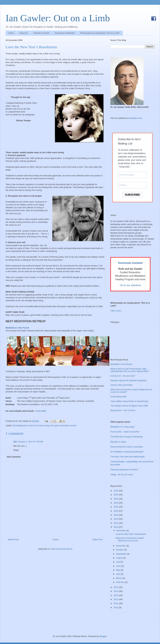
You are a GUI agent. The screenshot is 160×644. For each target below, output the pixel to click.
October (120, 550)
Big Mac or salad (118, 442)
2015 (116, 587)
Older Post (98, 539)
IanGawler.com (135, 118)
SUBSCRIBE (132, 195)
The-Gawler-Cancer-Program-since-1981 (129, 406)
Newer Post (13, 539)
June (119, 566)
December (121, 531)
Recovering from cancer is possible (127, 447)
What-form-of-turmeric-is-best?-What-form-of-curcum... (130, 539)
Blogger (103, 636)
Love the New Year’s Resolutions (31, 47)
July (118, 562)
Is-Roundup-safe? (119, 397)
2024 (116, 495)
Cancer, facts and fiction (122, 385)
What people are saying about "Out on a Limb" (100, 33)
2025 (116, 491)
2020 (116, 511)
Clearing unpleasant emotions (124, 470)
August (120, 558)
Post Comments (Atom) (62, 549)
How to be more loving (39, 425)
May (118, 570)
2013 (116, 595)
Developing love (20, 425)
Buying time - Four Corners (123, 410)
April (119, 574)
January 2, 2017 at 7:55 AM (30, 442)
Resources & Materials (65, 33)
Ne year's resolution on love (64, 425)
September (122, 554)
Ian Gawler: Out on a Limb (58, 18)
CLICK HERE (41, 411)
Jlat (15, 442)
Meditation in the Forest (17, 328)
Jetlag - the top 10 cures (122, 474)
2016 (116, 527)
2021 (116, 507)
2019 (116, 515)
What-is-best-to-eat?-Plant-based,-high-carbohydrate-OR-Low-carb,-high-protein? (130, 370)
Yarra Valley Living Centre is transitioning (129, 401)
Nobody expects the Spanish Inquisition (129, 380)
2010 (116, 608)
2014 (116, 591)
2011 (116, 603)
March (119, 578)
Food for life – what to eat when (125, 432)
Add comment (14, 457)
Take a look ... (117, 311)
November (121, 546)
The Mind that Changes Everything (126, 437)
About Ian (24, 33)
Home (11, 33)
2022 (116, 503)
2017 (116, 523)
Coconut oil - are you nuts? (123, 376)
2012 (116, 599)
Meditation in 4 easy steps (122, 427)
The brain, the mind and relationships (128, 457)
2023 (116, 499)
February (121, 582)
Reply (16, 450)
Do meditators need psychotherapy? (127, 452)
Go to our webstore (130, 285)
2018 (116, 519)
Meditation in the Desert (121, 364)
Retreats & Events (41, 33)
